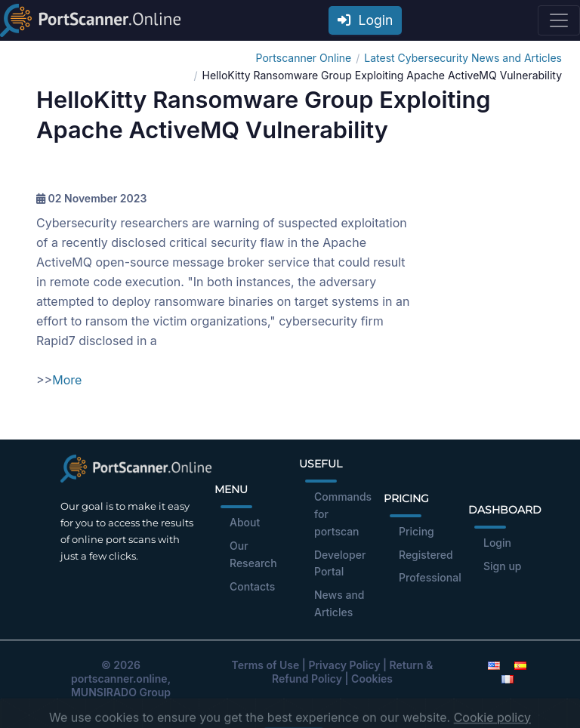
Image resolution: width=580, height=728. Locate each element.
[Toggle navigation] (559, 20)
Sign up (502, 566)
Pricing (416, 531)
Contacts (252, 586)
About (245, 522)
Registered (426, 555)
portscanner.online (119, 679)
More (67, 380)
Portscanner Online (304, 58)
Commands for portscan (343, 514)
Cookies (372, 679)
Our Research (253, 554)
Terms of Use (266, 665)
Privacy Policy (344, 665)
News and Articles (339, 603)
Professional (430, 577)
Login (366, 20)
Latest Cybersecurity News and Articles (463, 58)
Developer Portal (340, 563)
